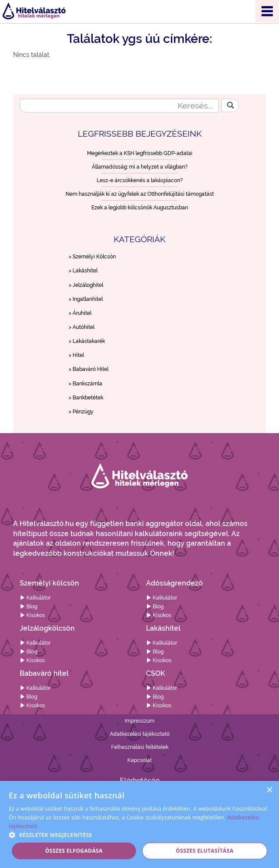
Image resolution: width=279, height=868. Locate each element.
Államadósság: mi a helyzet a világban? (140, 167)
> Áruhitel (80, 313)
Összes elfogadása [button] (74, 851)
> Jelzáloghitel (86, 285)
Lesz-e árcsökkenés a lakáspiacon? (140, 180)
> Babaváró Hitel (89, 369)
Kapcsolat (139, 760)
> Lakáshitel (83, 271)
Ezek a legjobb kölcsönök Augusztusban (140, 208)
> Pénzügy (81, 412)
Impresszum (139, 721)
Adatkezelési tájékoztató (140, 734)
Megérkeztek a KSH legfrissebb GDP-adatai (140, 153)
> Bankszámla (85, 384)
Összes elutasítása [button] (205, 851)
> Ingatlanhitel (86, 299)
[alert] (139, 824)
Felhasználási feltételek (140, 747)
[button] (139, 834)
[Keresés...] (119, 106)
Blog (28, 607)
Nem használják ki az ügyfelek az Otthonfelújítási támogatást (140, 194)
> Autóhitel (82, 327)
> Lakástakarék (87, 341)
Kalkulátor (35, 598)
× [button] (269, 790)
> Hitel (76, 355)
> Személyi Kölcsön (92, 257)
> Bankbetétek (86, 398)
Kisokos (32, 615)
